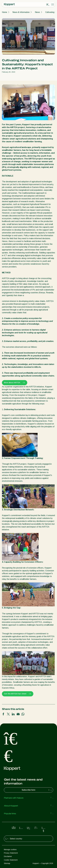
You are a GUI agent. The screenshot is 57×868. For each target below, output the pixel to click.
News (37, 12)
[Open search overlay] (48, 5)
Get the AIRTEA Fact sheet (18, 694)
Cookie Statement (11, 860)
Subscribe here (37, 790)
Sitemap (7, 863)
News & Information (21, 12)
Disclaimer (8, 856)
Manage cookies (10, 850)
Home (5, 12)
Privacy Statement (11, 853)
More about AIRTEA (15, 383)
